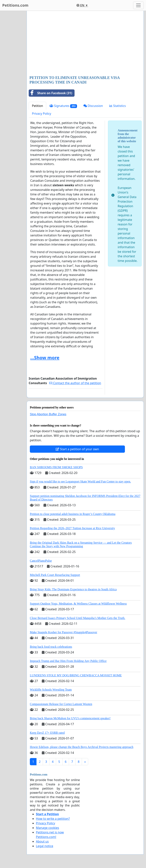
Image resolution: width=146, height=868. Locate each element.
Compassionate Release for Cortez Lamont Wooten (61, 704)
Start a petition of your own (77, 449)
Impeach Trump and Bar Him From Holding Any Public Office (68, 661)
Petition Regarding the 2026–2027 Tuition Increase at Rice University (72, 528)
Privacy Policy (42, 114)
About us (42, 841)
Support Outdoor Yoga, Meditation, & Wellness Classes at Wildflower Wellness (78, 604)
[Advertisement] (85, 43)
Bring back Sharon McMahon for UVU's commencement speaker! (70, 718)
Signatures (63, 106)
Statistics (118, 106)
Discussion (93, 106)
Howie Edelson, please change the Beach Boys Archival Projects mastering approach (82, 747)
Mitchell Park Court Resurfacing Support (55, 575)
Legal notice (45, 846)
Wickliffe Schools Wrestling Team (51, 690)
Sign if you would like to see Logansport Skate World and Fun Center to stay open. (80, 481)
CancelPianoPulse (41, 561)
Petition (37, 106)
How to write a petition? (53, 819)
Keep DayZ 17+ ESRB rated (47, 733)
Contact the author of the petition (75, 383)
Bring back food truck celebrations (51, 647)
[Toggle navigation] (138, 5)
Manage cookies (48, 828)
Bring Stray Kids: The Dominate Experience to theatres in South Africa (73, 589)
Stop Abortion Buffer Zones (48, 414)
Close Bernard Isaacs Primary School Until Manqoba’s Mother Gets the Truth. (78, 618)
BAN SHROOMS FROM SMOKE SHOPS (56, 467)
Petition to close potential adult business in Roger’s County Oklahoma (73, 514)
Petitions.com (15, 5)
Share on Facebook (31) (50, 93)
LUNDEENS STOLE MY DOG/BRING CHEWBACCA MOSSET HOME (76, 675)
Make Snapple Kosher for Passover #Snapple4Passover (63, 632)
